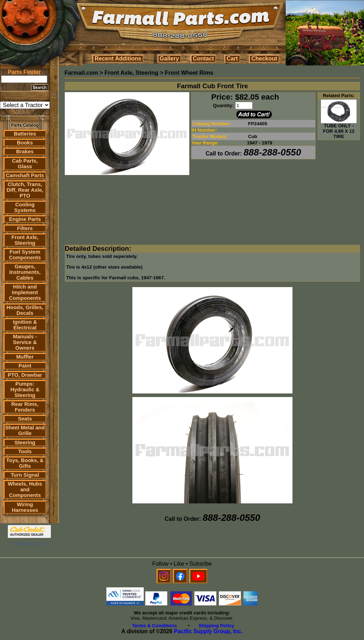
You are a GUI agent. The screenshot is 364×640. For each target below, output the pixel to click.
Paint (25, 366)
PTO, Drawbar (25, 375)
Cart (232, 59)
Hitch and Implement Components (25, 292)
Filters (25, 228)
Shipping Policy (216, 626)
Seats (25, 419)
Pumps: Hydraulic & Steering (25, 390)
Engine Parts (25, 219)
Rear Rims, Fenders (25, 407)
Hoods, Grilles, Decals (25, 310)
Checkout (264, 59)
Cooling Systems (25, 207)
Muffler (25, 357)
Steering (25, 443)
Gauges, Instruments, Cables (25, 272)
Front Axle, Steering (25, 240)
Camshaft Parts (25, 175)
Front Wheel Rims (189, 73)
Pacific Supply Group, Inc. (208, 631)
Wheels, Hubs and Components (25, 490)
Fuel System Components (25, 255)
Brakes (25, 152)
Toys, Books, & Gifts (25, 463)
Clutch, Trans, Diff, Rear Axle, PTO (25, 190)
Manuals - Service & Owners (25, 342)
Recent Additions (118, 59)
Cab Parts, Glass (25, 164)
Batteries (25, 134)
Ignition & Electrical (25, 325)
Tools (25, 451)
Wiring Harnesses (25, 507)
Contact (204, 59)
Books (25, 143)
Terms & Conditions (154, 626)
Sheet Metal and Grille (25, 430)
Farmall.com (81, 73)
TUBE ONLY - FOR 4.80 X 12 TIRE (339, 129)
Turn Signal (25, 475)
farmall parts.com (29, 544)
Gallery (169, 59)
